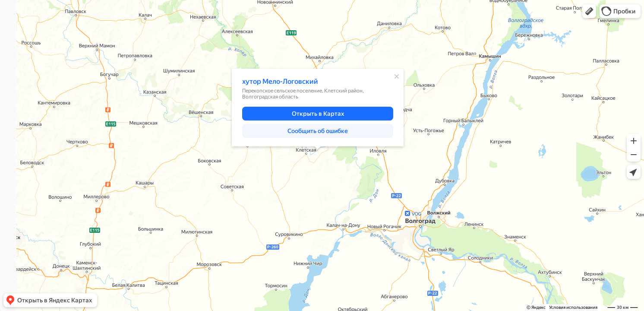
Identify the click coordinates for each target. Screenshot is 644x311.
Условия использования (573, 307)
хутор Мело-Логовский (280, 81)
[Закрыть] (397, 76)
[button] (589, 11)
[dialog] (318, 108)
